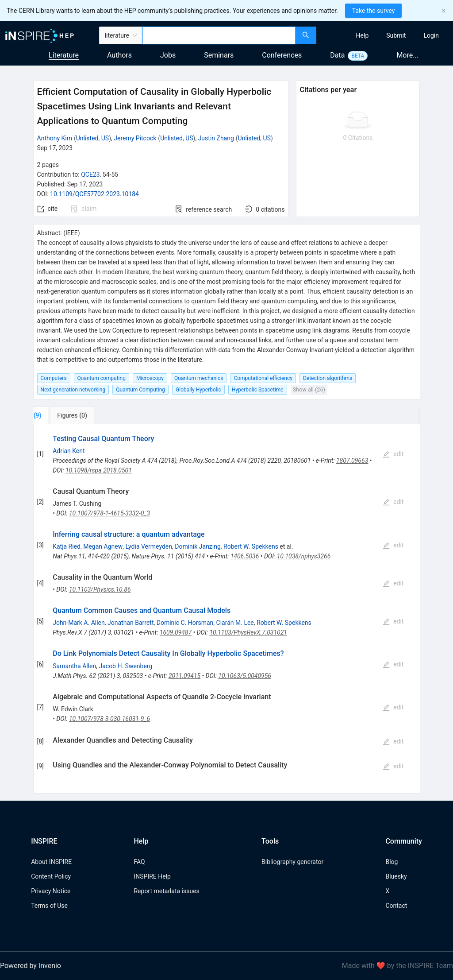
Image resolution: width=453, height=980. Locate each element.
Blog (392, 862)
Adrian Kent (69, 451)
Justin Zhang (216, 138)
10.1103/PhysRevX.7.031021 (248, 632)
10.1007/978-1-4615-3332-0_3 (109, 513)
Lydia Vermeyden (149, 546)
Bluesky (396, 876)
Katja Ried (67, 546)
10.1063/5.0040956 (245, 676)
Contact (396, 906)
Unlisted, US (92, 138)
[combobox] (219, 35)
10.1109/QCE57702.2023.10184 (94, 194)
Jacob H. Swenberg (125, 666)
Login (431, 35)
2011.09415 (184, 676)
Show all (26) (309, 389)
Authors (119, 55)
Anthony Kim (55, 138)
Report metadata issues (166, 891)
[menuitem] (363, 35)
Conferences (282, 55)
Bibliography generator (292, 862)
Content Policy (51, 876)
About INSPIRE (51, 862)
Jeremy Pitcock (135, 138)
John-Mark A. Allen (79, 623)
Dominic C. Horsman (185, 623)
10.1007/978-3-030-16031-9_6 (109, 719)
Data (337, 55)
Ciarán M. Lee (235, 623)
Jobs (168, 55)
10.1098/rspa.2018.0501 (99, 470)
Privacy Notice (51, 891)
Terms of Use (49, 906)
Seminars (219, 55)
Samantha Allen (74, 666)
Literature (64, 55)
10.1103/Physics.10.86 (100, 589)
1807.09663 (352, 461)
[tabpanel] (227, 609)
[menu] (386, 35)
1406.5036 (245, 556)
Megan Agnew (103, 546)
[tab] (61, 415)
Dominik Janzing (198, 546)
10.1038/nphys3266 (304, 556)
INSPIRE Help (152, 876)
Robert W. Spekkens (251, 546)
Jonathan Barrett (131, 623)
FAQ (139, 862)
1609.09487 (176, 632)
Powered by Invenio (31, 966)
